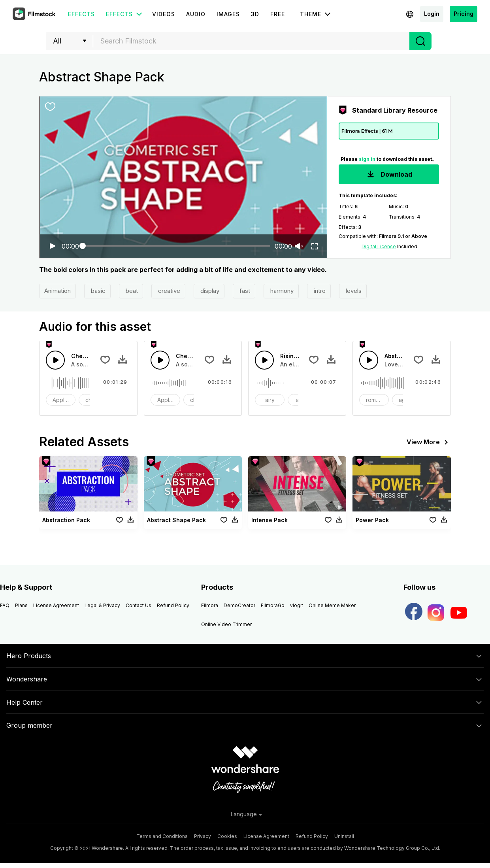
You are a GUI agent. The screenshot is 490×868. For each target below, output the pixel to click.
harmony (281, 291)
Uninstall (344, 836)
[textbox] (252, 41)
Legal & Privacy (102, 605)
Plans (21, 605)
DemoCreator (239, 605)
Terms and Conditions (162, 836)
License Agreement (56, 605)
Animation (57, 291)
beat (131, 291)
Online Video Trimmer (226, 624)
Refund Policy (173, 605)
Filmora (210, 605)
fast (244, 291)
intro (319, 291)
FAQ (5, 605)
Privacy (203, 836)
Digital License (379, 246)
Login (432, 14)
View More (429, 442)
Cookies (227, 836)
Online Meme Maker (332, 605)
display (209, 291)
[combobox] (251, 41)
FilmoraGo (273, 605)
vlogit (297, 605)
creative (168, 291)
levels (353, 291)
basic (97, 291)
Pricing (464, 14)
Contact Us (139, 605)
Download (389, 175)
